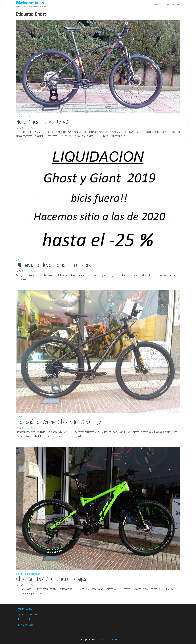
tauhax (33, 128)
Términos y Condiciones (28, 614)
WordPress (98, 639)
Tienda (156, 4)
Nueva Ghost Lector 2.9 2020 (42, 122)
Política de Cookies (26, 625)
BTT (29, 117)
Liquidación (20, 260)
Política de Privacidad (27, 619)
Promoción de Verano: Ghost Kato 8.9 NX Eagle (58, 422)
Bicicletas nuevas (22, 117)
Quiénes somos (173, 4)
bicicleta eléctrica (22, 574)
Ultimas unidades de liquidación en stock (53, 265)
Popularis (114, 639)
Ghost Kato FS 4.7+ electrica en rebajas (51, 579)
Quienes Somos (25, 609)
